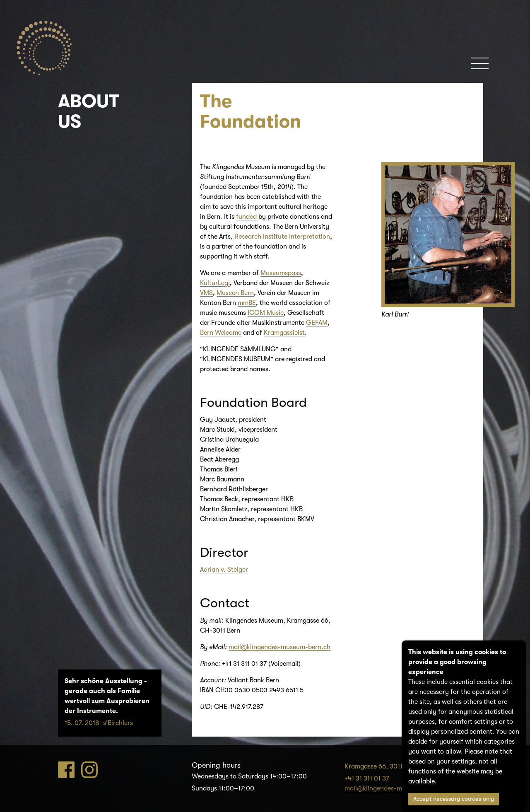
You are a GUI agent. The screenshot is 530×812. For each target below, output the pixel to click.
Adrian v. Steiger (224, 570)
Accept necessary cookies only (454, 799)
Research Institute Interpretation (282, 237)
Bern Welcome (221, 333)
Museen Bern (235, 293)
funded (246, 217)
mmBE (247, 303)
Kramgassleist (284, 333)
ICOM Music (266, 313)
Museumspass (281, 273)
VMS (206, 293)
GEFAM (317, 323)
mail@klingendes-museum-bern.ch (279, 647)
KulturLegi (215, 283)
